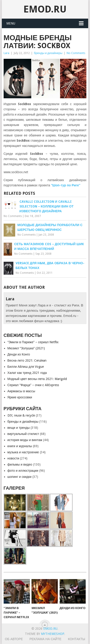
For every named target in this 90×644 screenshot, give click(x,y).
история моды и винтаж (25, 440)
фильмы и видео (20, 464)
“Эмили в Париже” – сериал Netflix (33, 342)
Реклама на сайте (45, 639)
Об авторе (14, 639)
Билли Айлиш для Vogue (26, 367)
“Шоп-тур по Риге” (66, 185)
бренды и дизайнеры (48, 53)
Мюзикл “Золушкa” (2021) (26, 348)
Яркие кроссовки (20, 397)
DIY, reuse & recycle (21, 415)
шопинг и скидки (19, 477)
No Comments (76, 53)
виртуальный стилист (23, 434)
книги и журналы (20, 446)
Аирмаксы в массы (21, 391)
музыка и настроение (23, 452)
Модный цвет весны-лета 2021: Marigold (37, 379)
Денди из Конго (19, 354)
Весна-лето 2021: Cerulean (27, 360)
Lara (6, 53)
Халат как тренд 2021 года (27, 373)
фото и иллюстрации (23, 471)
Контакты (77, 639)
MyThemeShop (53, 634)
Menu (11, 23)
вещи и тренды (19, 428)
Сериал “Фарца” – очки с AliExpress (33, 385)
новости (13, 458)
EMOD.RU (45, 9)
